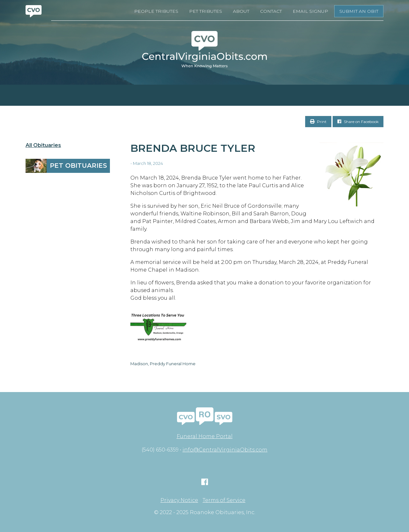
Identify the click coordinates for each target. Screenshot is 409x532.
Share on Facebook (358, 122)
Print (318, 122)
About (241, 11)
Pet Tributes (206, 11)
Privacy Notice (179, 500)
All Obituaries (43, 145)
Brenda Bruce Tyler (193, 148)
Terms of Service (224, 500)
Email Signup (310, 11)
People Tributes (156, 11)
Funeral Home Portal (205, 436)
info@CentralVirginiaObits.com (225, 450)
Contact (271, 11)
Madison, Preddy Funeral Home (163, 364)
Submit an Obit (359, 11)
